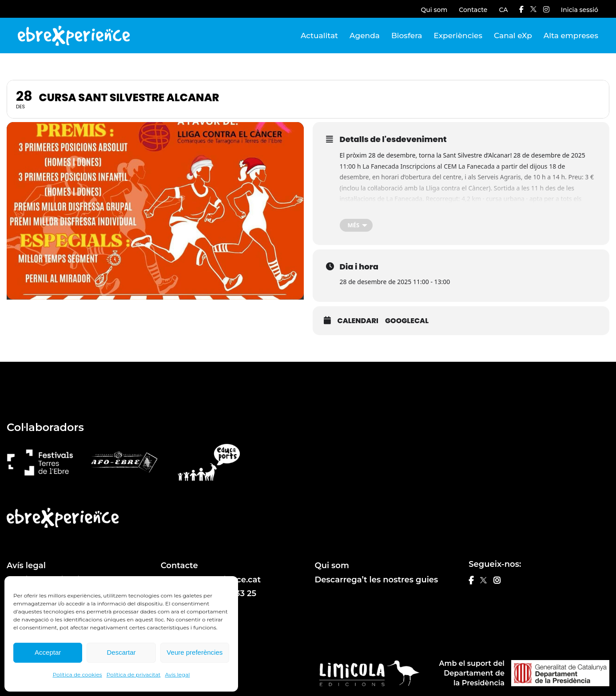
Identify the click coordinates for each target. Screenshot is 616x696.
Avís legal (177, 674)
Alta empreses (571, 36)
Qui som (434, 10)
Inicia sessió (580, 10)
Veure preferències (195, 652)
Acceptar (48, 652)
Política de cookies (77, 674)
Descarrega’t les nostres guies (377, 580)
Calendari (358, 321)
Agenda (365, 36)
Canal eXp (513, 36)
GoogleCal (407, 321)
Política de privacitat (134, 674)
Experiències (458, 36)
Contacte (473, 10)
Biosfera (407, 36)
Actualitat (319, 36)
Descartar (121, 652)
